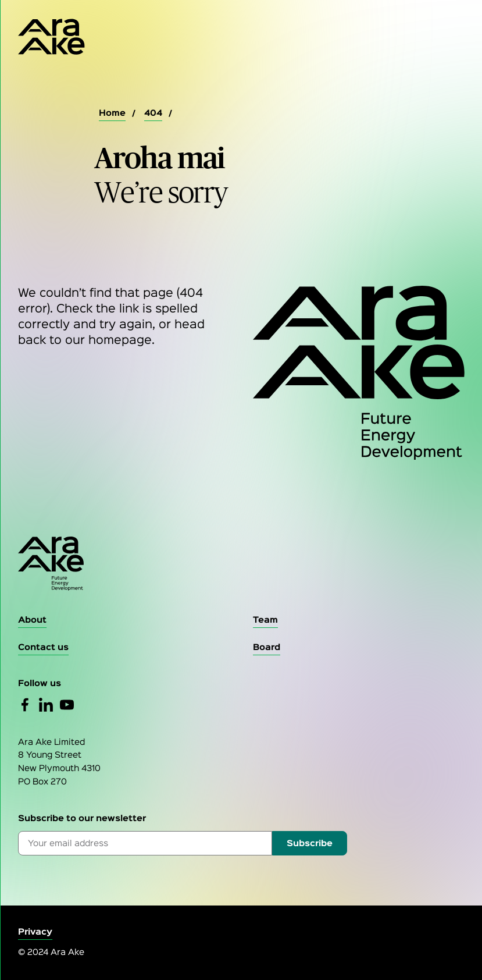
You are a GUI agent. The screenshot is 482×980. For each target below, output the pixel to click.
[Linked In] (46, 705)
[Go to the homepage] (241, 564)
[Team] (265, 621)
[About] (32, 621)
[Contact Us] (43, 648)
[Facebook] (25, 705)
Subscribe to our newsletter (82, 819)
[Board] (267, 648)
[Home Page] (51, 37)
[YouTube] (67, 705)
